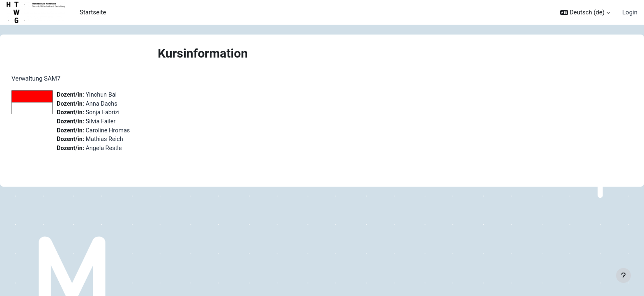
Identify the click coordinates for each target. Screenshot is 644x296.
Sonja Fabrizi (124, 113)
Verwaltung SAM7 (56, 79)
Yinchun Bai (122, 95)
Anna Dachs (123, 104)
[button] (585, 12)
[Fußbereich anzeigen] (623, 275)
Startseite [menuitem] (93, 12)
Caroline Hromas (129, 132)
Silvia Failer (122, 123)
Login (630, 12)
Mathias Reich (126, 141)
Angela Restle (125, 150)
